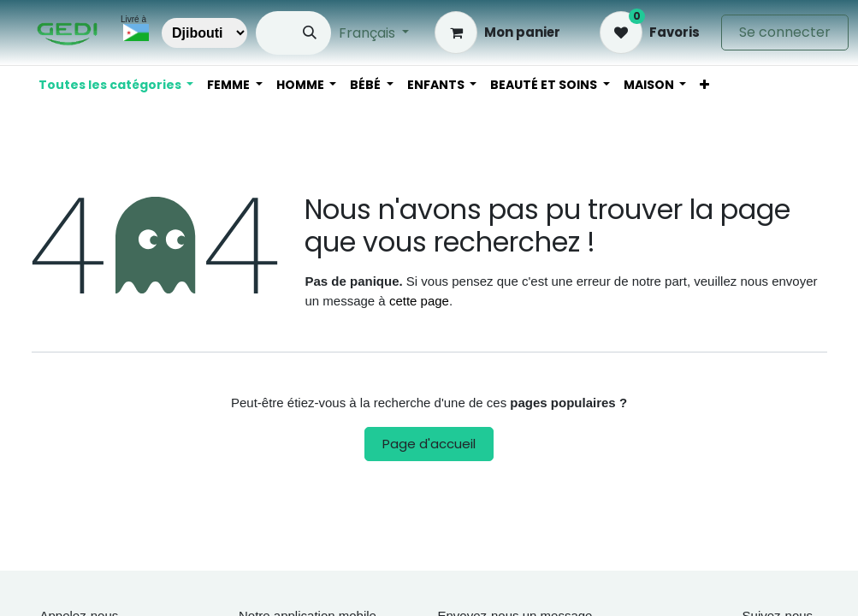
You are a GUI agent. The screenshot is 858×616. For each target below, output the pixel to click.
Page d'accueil (429, 444)
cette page (419, 301)
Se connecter (785, 32)
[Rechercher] (310, 33)
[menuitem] (704, 85)
